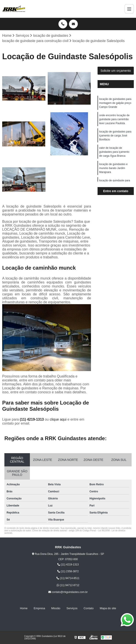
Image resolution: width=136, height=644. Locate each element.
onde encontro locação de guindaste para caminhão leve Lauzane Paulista (114, 119)
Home (24, 608)
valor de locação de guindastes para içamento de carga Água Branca (114, 152)
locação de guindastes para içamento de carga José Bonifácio (115, 136)
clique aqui (58, 419)
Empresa (39, 608)
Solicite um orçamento (116, 71)
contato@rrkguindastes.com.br (68, 592)
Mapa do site (108, 608)
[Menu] (129, 9)
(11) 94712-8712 (68, 585)
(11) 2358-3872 (68, 571)
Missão (56, 608)
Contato (89, 608)
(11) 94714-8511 (68, 578)
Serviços (72, 608)
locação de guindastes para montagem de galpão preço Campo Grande (115, 103)
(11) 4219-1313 (32, 419)
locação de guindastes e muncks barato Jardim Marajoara (113, 168)
